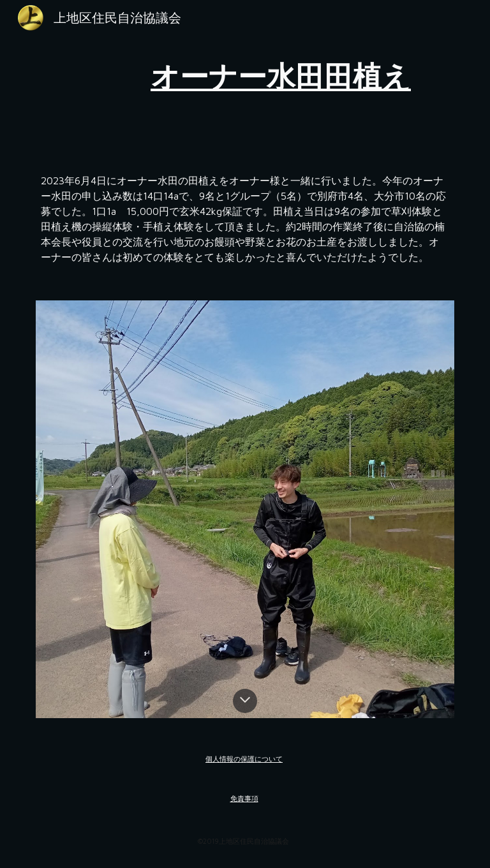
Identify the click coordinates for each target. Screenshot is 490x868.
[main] (280, 76)
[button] (245, 701)
